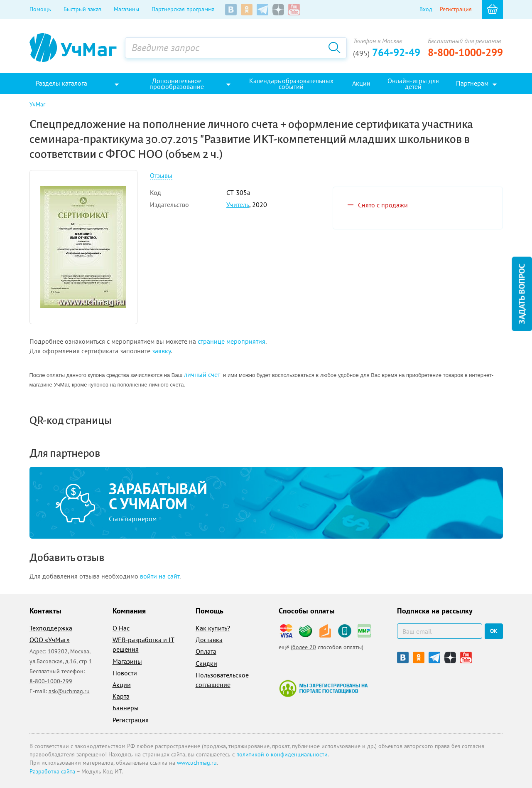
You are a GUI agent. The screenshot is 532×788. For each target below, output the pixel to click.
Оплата (206, 651)
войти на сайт (160, 576)
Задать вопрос (522, 294)
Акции (122, 685)
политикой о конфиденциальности (282, 754)
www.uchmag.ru (197, 763)
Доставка (209, 640)
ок (494, 631)
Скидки (206, 663)
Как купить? (213, 628)
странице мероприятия (232, 341)
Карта (121, 696)
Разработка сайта (52, 771)
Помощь (40, 9)
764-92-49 (387, 52)
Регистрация (456, 9)
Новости (125, 673)
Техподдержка (51, 628)
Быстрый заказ (82, 9)
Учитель (238, 204)
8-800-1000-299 (465, 52)
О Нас (121, 628)
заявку (161, 351)
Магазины (126, 9)
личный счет (202, 374)
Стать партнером (133, 519)
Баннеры (126, 708)
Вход (426, 9)
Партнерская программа (183, 9)
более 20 (304, 647)
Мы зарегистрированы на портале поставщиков (323, 688)
